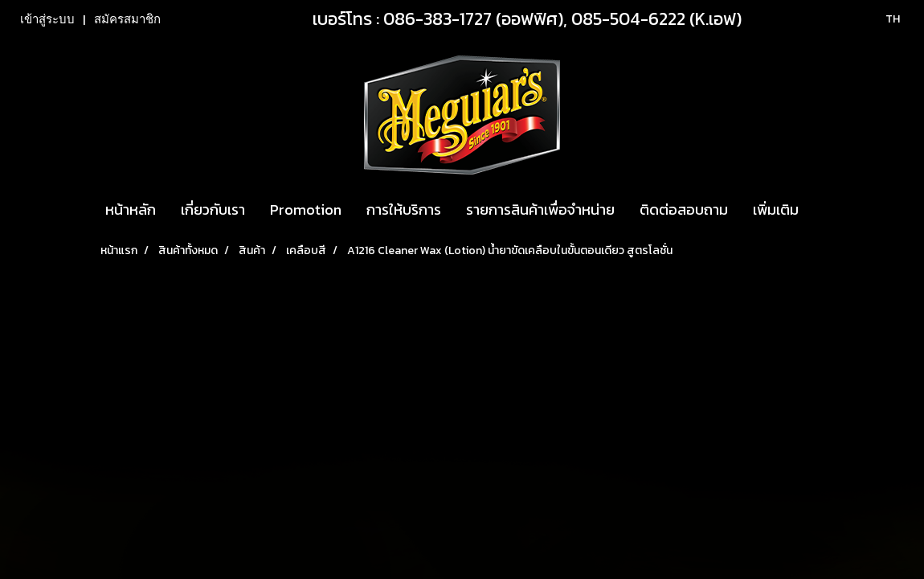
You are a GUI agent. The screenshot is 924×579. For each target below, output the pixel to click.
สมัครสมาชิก (127, 19)
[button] (825, 210)
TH (884, 19)
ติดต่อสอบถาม (684, 209)
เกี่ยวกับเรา (213, 209)
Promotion (306, 209)
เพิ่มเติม (776, 209)
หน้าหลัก (131, 209)
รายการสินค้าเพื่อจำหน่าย (540, 209)
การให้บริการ (404, 209)
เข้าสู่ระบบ (47, 19)
